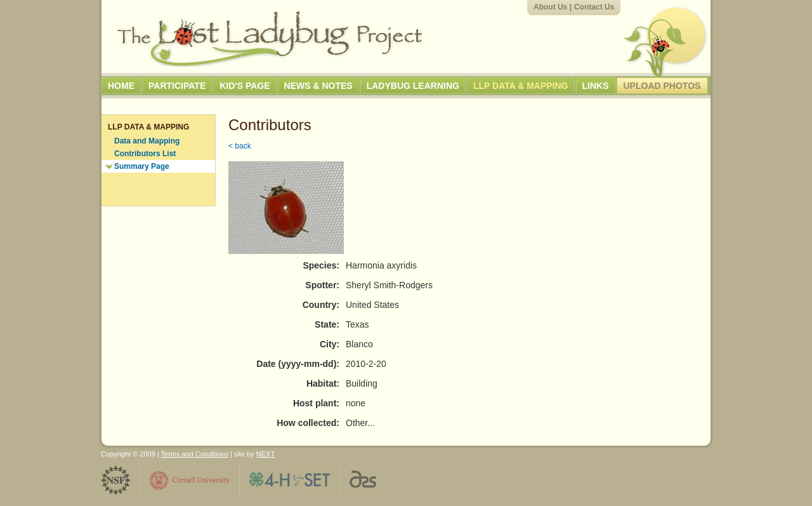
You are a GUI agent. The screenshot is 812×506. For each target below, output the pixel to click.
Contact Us (594, 7)
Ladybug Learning (413, 86)
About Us (550, 7)
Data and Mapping (147, 141)
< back (240, 146)
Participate (177, 86)
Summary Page (142, 166)
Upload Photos (662, 86)
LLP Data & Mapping (521, 86)
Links (596, 86)
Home (121, 86)
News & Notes (318, 86)
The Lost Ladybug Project (270, 39)
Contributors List (145, 154)
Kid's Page (245, 86)
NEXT (265, 454)
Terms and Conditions (195, 454)
